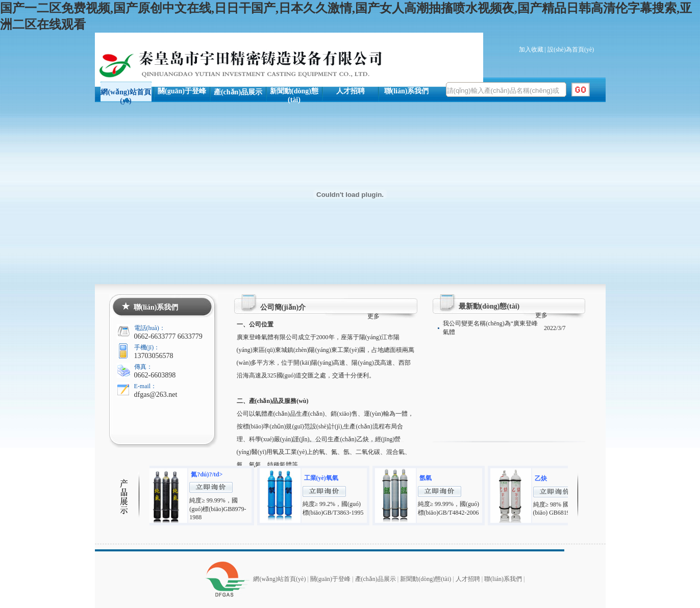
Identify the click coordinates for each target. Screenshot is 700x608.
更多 (373, 316)
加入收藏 (531, 49)
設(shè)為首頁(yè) (571, 49)
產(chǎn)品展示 (238, 92)
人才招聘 (351, 91)
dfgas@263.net (156, 395)
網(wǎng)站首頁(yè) (126, 95)
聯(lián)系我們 (407, 91)
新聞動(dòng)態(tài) (294, 95)
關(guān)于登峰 (182, 91)
